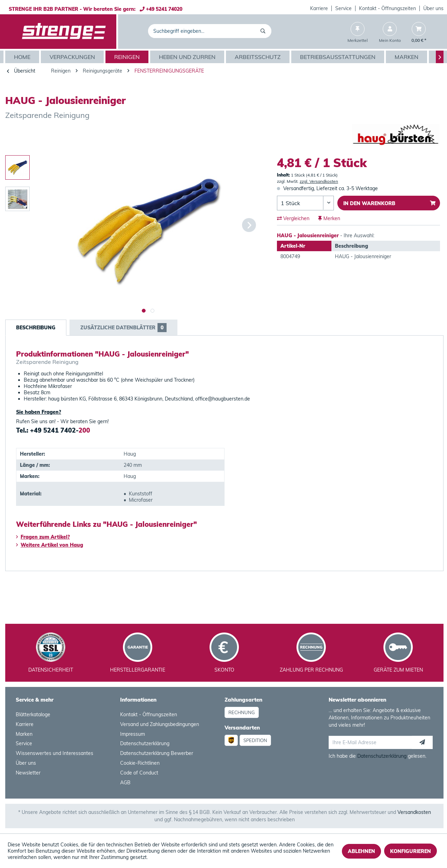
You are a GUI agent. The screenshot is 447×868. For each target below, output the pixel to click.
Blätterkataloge (33, 714)
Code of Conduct (139, 773)
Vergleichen (293, 218)
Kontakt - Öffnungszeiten (387, 8)
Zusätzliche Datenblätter (123, 328)
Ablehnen (361, 851)
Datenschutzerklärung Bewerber (157, 753)
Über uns (433, 8)
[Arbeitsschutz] (259, 57)
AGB (125, 783)
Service (343, 8)
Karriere (319, 8)
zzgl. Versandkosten (319, 181)
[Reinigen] (128, 57)
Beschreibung (36, 328)
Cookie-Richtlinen (140, 763)
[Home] (23, 57)
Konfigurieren (411, 851)
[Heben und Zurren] (188, 57)
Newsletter (28, 773)
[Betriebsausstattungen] (339, 57)
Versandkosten (414, 812)
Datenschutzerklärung (145, 743)
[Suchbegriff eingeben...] (210, 31)
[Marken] (407, 57)
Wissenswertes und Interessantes (54, 753)
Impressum (133, 734)
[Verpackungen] (73, 57)
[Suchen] (264, 31)
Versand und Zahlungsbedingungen (160, 724)
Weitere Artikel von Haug (50, 545)
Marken (24, 734)
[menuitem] (319, 8)
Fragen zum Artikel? (43, 537)
